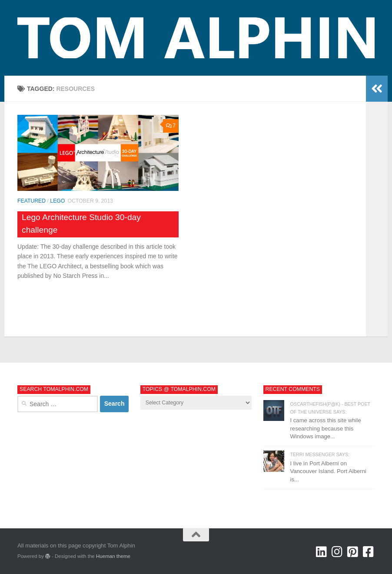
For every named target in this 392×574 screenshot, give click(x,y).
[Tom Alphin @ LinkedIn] (322, 552)
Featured (32, 201)
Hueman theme (113, 556)
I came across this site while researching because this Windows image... (326, 428)
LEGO (57, 201)
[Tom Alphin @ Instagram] (337, 552)
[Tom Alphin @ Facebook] (369, 552)
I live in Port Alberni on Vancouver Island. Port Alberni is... (328, 471)
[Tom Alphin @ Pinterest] (353, 552)
